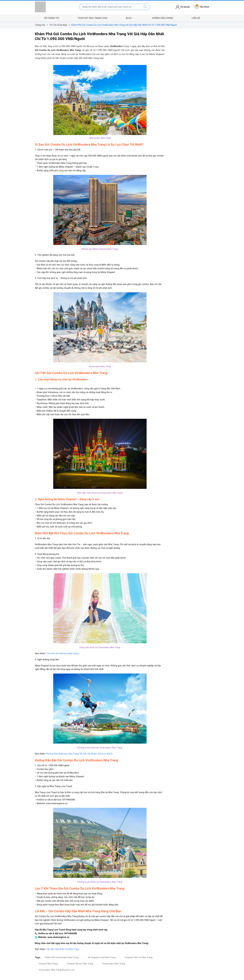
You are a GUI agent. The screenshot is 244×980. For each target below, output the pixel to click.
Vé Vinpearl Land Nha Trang (102, 957)
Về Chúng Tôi (52, 18)
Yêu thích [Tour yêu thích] (202, 7)
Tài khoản (183, 7)
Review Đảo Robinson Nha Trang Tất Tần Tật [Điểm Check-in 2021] (79, 754)
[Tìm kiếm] (145, 7)
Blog (130, 18)
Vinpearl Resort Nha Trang (80, 964)
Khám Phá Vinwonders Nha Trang (62, 957)
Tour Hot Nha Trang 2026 (92, 18)
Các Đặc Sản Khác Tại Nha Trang (63, 949)
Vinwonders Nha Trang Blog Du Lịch (57, 970)
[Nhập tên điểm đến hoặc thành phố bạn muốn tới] (110, 7)
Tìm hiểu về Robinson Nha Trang (62, 653)
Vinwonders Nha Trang (114, 964)
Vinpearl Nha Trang (48, 964)
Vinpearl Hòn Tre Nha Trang (139, 957)
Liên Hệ (196, 18)
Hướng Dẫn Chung (163, 18)
